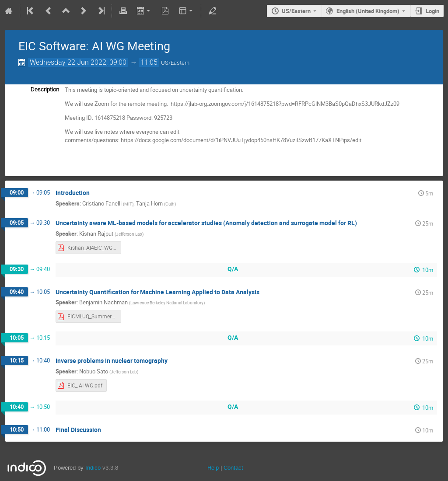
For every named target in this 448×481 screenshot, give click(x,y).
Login (432, 11)
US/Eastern (296, 11)
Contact (233, 468)
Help (213, 468)
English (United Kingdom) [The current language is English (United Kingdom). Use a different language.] (368, 11)
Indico (93, 468)
